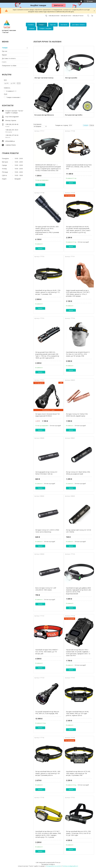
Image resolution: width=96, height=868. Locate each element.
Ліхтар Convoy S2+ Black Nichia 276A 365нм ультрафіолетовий (78, 473)
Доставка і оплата (78, 25)
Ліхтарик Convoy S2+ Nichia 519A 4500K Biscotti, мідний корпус (77, 415)
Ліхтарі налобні (71, 78)
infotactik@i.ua (10, 141)
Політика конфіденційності (70, 866)
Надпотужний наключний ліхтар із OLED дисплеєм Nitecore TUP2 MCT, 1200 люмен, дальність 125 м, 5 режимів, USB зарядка (78, 293)
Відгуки (4, 55)
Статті (4, 62)
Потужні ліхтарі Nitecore (44, 115)
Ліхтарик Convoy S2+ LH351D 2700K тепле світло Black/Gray (47, 531)
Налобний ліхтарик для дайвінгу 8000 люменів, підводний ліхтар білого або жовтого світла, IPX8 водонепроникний (79, 591)
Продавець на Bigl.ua (48, 864)
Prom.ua (58, 862)
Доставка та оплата (9, 58)
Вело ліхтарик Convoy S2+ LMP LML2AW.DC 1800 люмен (46, 589)
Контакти (64, 25)
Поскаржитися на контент (54, 866)
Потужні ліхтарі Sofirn (74, 115)
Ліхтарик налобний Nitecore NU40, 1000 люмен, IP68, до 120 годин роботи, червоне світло (77, 714)
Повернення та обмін (9, 66)
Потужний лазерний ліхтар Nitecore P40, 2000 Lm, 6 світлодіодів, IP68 (47, 713)
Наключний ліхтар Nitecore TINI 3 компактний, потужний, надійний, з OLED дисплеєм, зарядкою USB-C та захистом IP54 (78, 653)
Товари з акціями (45, 28)
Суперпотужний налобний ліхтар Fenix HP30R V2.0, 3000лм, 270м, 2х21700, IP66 (79, 167)
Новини (32, 28)
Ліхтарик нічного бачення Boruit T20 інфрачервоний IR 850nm (47, 415)
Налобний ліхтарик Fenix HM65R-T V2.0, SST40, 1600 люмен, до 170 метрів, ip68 (47, 652)
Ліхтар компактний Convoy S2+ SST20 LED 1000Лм (79, 531)
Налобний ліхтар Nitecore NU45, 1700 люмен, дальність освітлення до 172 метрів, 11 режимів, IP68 (48, 292)
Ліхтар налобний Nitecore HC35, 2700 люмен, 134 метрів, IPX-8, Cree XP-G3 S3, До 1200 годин (78, 833)
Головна (31, 25)
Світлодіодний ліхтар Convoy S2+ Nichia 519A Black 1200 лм (46, 473)
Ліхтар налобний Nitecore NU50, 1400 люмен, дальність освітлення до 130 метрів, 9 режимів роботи (48, 773)
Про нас (53, 25)
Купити (40, 185)
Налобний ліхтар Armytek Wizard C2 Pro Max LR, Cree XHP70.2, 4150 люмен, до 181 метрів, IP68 (78, 354)
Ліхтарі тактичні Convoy (44, 78)
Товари (41, 25)
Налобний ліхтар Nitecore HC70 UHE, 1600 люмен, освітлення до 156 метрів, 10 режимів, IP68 (78, 773)
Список (92, 125)
